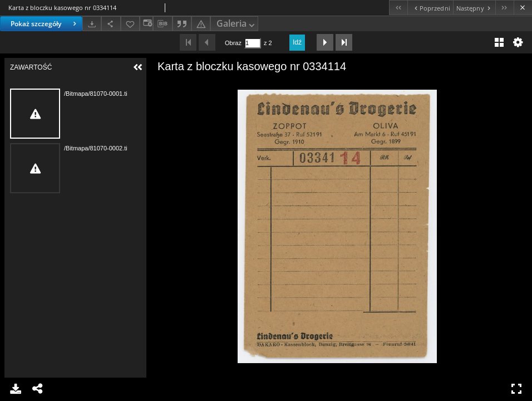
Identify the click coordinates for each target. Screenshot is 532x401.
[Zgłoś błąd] (201, 24)
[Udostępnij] (111, 24)
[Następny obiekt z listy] (474, 8)
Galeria (237, 24)
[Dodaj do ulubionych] (130, 24)
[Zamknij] (523, 8)
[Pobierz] (92, 24)
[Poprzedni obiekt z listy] (430, 8)
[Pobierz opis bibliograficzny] (162, 24)
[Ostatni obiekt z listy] (504, 8)
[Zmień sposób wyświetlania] (146, 24)
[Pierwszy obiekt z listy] (398, 8)
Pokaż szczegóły (45, 24)
